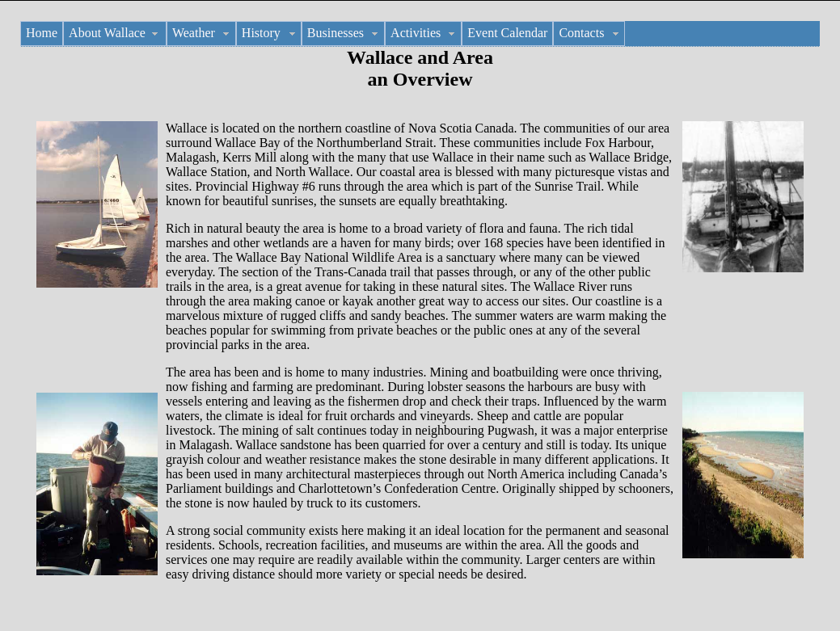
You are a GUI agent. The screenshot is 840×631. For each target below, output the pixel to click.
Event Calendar (507, 33)
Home (42, 33)
